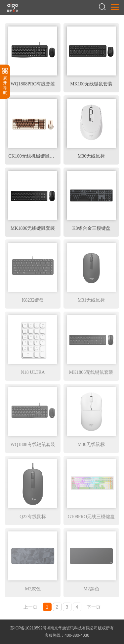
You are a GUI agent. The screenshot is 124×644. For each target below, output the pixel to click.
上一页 (30, 607)
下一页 (94, 607)
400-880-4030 (77, 635)
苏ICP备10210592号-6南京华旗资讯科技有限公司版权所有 (62, 628)
